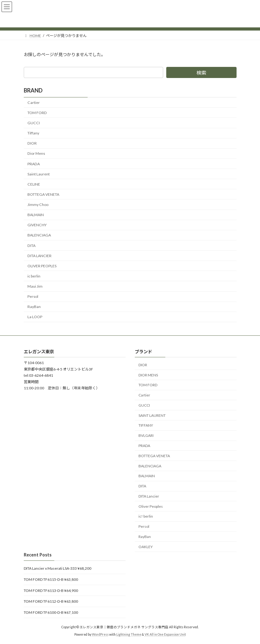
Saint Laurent (39, 174)
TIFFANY (146, 425)
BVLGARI (146, 435)
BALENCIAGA (39, 235)
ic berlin (34, 276)
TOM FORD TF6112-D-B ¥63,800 (51, 601)
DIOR (32, 143)
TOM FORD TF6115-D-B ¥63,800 (51, 579)
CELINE (34, 184)
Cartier (34, 103)
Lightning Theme (129, 634)
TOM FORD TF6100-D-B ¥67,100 (51, 612)
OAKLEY (146, 547)
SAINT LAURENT (152, 415)
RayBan (34, 307)
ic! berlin (146, 516)
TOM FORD (37, 113)
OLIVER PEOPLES (42, 266)
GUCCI (34, 123)
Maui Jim (35, 286)
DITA (31, 245)
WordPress (100, 634)
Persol (33, 296)
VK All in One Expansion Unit (165, 634)
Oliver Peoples (151, 506)
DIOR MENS (148, 375)
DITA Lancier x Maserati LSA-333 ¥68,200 (58, 568)
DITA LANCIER (39, 255)
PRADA (34, 164)
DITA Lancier (149, 496)
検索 (201, 73)
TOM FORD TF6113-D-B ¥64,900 (51, 590)
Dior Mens (36, 153)
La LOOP (35, 317)
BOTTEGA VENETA (43, 194)
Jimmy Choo (38, 205)
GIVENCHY (37, 225)
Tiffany (33, 133)
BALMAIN (36, 215)
